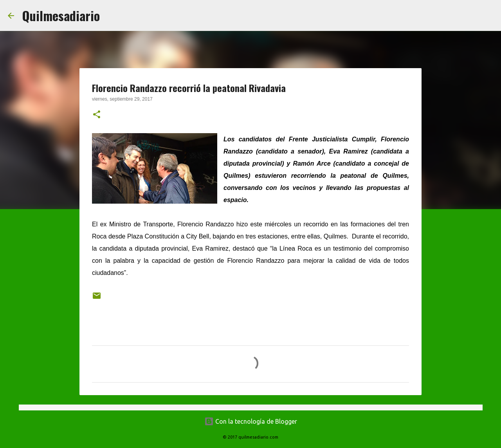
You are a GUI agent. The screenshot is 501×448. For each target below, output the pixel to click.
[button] (97, 115)
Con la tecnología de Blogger (251, 421)
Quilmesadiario (61, 15)
